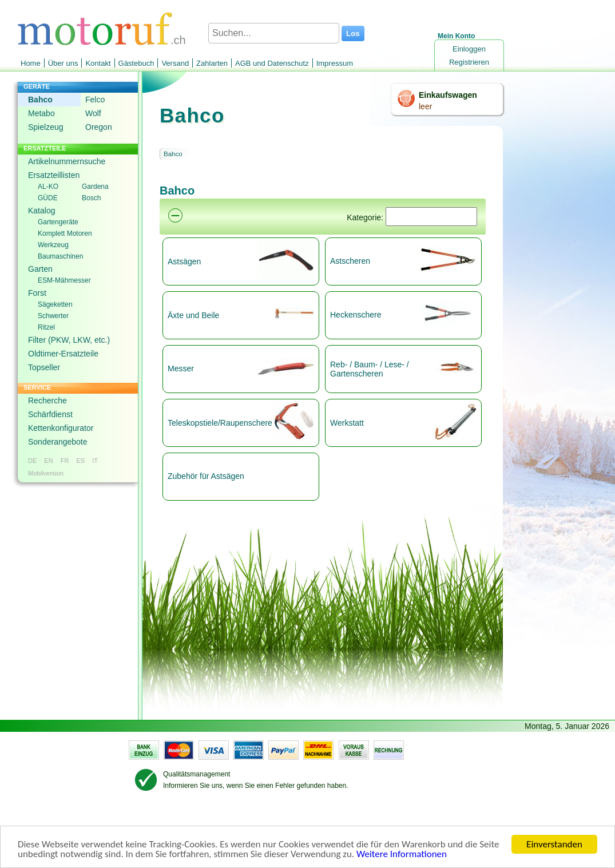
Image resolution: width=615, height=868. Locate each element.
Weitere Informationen (402, 855)
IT (95, 461)
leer (425, 106)
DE (32, 461)
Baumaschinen (60, 256)
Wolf (93, 113)
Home (31, 63)
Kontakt (98, 63)
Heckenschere (356, 315)
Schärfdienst (50, 414)
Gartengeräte (58, 222)
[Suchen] (431, 217)
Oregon (99, 127)
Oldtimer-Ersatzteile (63, 354)
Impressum (335, 63)
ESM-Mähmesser (64, 280)
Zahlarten (212, 63)
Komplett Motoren (65, 233)
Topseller (44, 367)
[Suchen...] (274, 33)
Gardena (95, 187)
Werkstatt (347, 423)
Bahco (40, 100)
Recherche (47, 401)
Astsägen (184, 261)
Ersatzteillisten (54, 175)
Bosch (91, 198)
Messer (181, 368)
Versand (175, 63)
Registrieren (469, 62)
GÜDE (48, 198)
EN (48, 461)
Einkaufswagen (448, 95)
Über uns (63, 63)
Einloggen (469, 49)
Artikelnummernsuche (67, 161)
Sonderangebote (58, 442)
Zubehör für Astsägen (206, 476)
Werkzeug (53, 245)
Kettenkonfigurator (61, 428)
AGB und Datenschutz (272, 63)
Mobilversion (46, 473)
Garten (40, 269)
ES (80, 461)
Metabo (41, 113)
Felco (95, 100)
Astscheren (350, 261)
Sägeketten (55, 304)
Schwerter (53, 316)
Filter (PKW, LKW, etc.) (69, 340)
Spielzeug (46, 127)
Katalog (41, 211)
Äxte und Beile (193, 315)
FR (65, 461)
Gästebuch (136, 63)
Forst (37, 293)
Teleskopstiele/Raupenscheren (219, 423)
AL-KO (48, 187)
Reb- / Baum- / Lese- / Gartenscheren (370, 369)
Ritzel (46, 327)
